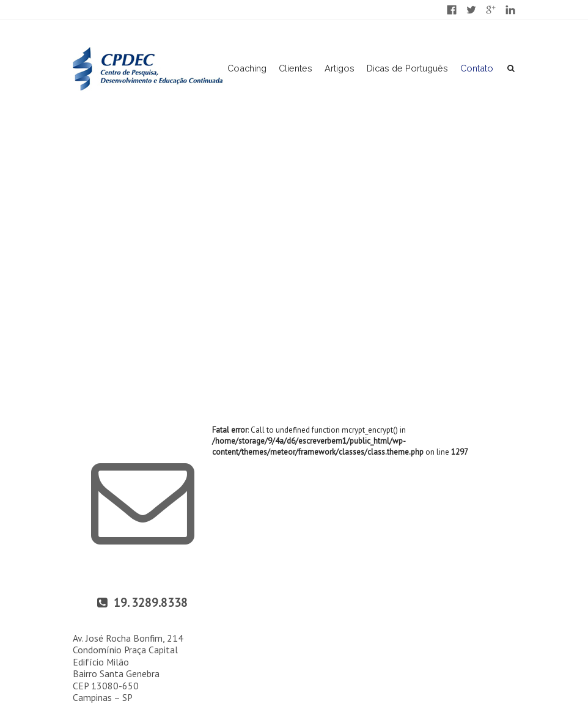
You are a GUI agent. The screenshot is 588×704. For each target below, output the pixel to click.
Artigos (340, 68)
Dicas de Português (407, 68)
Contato (477, 68)
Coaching (247, 68)
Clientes (296, 68)
